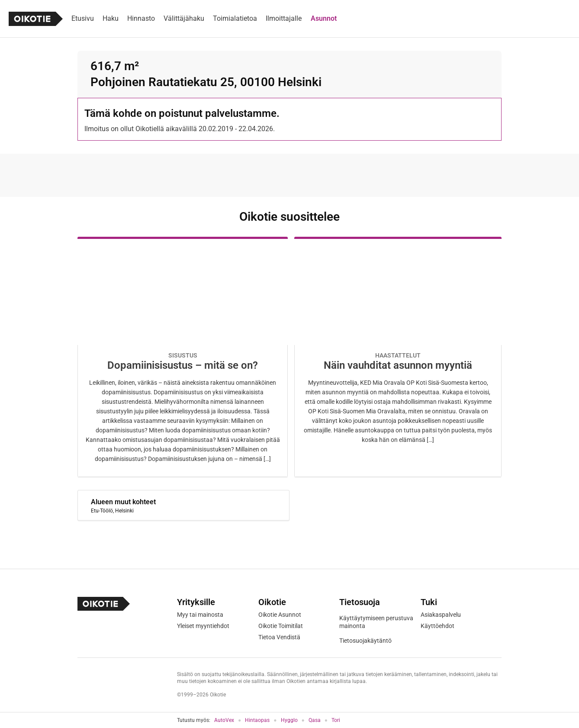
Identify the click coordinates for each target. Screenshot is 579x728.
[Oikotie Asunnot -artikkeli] (183, 357)
